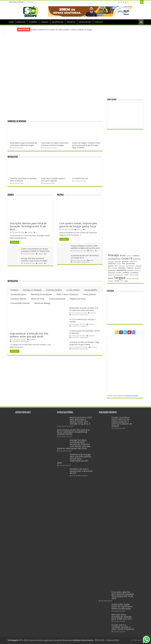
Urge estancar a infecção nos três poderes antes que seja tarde (29, 335)
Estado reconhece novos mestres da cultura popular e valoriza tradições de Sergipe (62, 30)
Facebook (30, 2)
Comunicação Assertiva (20, 303)
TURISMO (33, 22)
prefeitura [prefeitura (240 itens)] (126, 273)
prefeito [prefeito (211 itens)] (119, 273)
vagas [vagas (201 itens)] (126, 281)
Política (60, 195)
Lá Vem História (73, 290)
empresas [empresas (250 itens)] (125, 261)
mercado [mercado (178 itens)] (115, 268)
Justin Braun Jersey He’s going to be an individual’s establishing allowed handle (73, 432)
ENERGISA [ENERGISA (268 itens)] (112, 264)
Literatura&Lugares (18, 294)
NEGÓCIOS (21, 22)
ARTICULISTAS (85, 22)
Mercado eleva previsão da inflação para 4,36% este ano (122, 617)
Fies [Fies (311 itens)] (124, 264)
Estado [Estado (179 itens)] (119, 264)
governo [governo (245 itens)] (111, 266)
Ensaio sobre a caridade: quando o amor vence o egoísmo (123, 627)
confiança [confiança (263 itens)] (136, 256)
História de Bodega (42, 303)
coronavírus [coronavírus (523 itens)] (114, 259)
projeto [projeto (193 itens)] (126, 275)
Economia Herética (54, 290)
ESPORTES (71, 22)
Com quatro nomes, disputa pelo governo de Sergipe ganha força (78, 225)
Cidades (11, 195)
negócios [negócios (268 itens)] (130, 268)
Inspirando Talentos (18, 299)
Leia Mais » (14, 242)
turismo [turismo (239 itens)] (117, 281)
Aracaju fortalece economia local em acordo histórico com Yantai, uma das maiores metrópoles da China (74, 444)
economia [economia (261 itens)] (137, 259)
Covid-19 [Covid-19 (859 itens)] (127, 259)
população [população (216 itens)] (112, 273)
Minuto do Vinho (38, 299)
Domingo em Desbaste (32, 290)
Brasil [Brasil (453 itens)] (123, 255)
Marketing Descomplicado (41, 294)
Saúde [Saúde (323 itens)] (110, 278)
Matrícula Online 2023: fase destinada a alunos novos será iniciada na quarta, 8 (81, 421)
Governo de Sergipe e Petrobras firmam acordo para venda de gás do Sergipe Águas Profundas (86, 145)
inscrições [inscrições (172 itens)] (122, 266)
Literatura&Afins (91, 290)
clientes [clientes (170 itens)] (129, 256)
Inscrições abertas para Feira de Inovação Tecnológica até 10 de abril (28, 226)
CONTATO (99, 22)
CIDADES (44, 22)
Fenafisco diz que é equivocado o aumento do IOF (81, 471)
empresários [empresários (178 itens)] (133, 262)
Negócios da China (78, 299)
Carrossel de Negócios (17, 122)
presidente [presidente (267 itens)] (134, 273)
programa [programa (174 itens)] (111, 275)
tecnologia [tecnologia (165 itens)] (135, 279)
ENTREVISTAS (57, 22)
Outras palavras (89, 294)
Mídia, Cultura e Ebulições (67, 294)
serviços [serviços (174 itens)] (129, 279)
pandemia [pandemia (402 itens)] (122, 270)
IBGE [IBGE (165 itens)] (116, 266)
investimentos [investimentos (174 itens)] (130, 266)
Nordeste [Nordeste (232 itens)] (138, 268)
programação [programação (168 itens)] (119, 275)
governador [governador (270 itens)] (131, 264)
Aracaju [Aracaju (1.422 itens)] (113, 255)
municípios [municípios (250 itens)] (122, 268)
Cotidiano (14, 290)
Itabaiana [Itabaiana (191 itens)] (139, 266)
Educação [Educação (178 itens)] (111, 262)
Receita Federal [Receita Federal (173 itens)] (134, 275)
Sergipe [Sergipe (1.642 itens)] (120, 278)
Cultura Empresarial (57, 299)
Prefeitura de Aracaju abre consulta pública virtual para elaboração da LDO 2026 (74, 459)
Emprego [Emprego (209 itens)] (118, 261)
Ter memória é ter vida (80, 178)
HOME (11, 22)
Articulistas (13, 157)
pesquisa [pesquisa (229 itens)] (130, 270)
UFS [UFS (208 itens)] (122, 281)
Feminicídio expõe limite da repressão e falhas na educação (122, 606)
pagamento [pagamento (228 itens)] (112, 270)
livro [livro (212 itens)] (109, 268)
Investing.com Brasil (132, 396)
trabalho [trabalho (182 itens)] (111, 281)
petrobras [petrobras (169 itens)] (138, 271)
